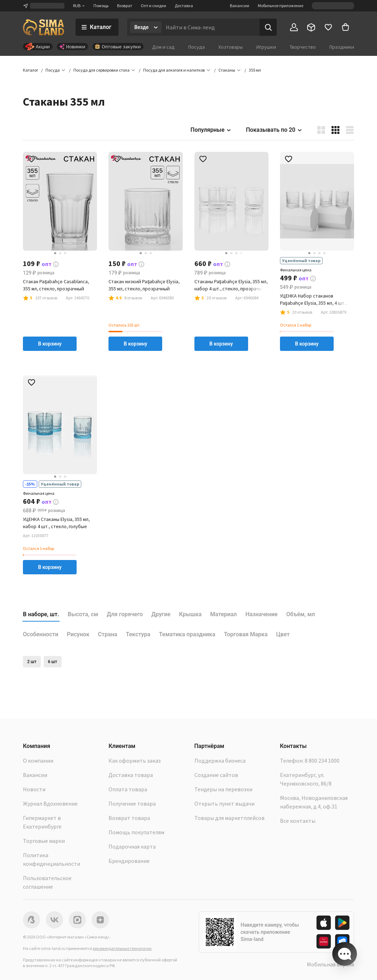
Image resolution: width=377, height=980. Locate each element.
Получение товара (132, 803)
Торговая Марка (246, 634)
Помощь (101, 6)
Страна (108, 634)
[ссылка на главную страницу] (43, 27)
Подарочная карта (132, 846)
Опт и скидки (153, 6)
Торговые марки (44, 841)
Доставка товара (131, 775)
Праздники (342, 47)
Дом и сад (163, 47)
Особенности (41, 634)
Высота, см (83, 614)
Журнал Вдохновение (50, 803)
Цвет (283, 634)
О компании (38, 761)
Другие (161, 614)
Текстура (138, 634)
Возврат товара (129, 818)
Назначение (261, 614)
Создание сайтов (216, 775)
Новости (34, 789)
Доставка (184, 6)
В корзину (50, 344)
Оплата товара (128, 789)
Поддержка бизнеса (220, 761)
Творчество (303, 47)
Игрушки (266, 47)
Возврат (125, 6)
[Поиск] (268, 27)
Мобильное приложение (281, 6)
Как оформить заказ (135, 761)
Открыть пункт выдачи (224, 803)
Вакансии (240, 6)
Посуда (197, 47)
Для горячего (125, 614)
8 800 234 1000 (322, 761)
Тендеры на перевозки (223, 789)
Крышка (190, 614)
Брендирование (129, 861)
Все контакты (298, 821)
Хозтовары (231, 47)
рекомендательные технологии (122, 948)
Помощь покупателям (136, 832)
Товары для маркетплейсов (229, 818)
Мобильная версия (330, 964)
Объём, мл (300, 614)
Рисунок (78, 634)
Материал (223, 614)
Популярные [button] (211, 130)
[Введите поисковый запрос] (211, 27)
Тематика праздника (187, 634)
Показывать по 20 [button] (274, 130)
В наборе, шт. (41, 614)
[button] (255, 70)
